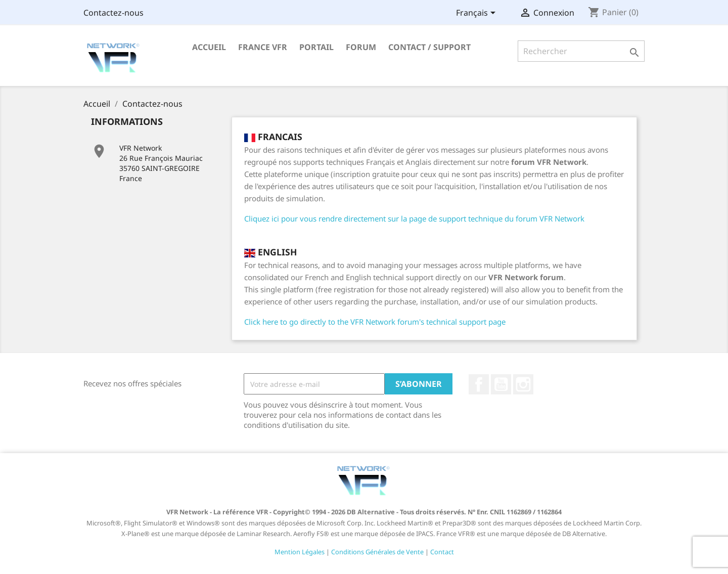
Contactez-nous (113, 13)
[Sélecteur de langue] (477, 14)
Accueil (209, 47)
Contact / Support (429, 47)
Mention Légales (300, 552)
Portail (316, 47)
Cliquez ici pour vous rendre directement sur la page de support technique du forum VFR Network (414, 218)
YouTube (501, 384)
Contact (442, 552)
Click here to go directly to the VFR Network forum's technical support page (375, 322)
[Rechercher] (581, 51)
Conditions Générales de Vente (377, 552)
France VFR (263, 47)
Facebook (479, 384)
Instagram (523, 384)
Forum (361, 47)
